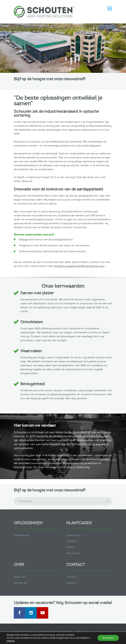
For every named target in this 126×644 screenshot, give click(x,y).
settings (11, 641)
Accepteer (108, 638)
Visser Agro (73, 535)
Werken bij (20, 583)
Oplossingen (22, 535)
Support (71, 583)
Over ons (20, 577)
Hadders (72, 541)
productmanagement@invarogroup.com (79, 266)
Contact (72, 577)
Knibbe (71, 547)
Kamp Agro (73, 553)
